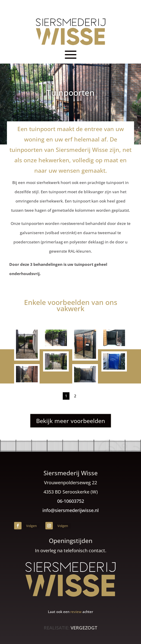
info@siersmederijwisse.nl (70, 510)
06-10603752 (71, 501)
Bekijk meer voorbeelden (71, 421)
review (76, 612)
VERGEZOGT (84, 628)
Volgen (31, 526)
